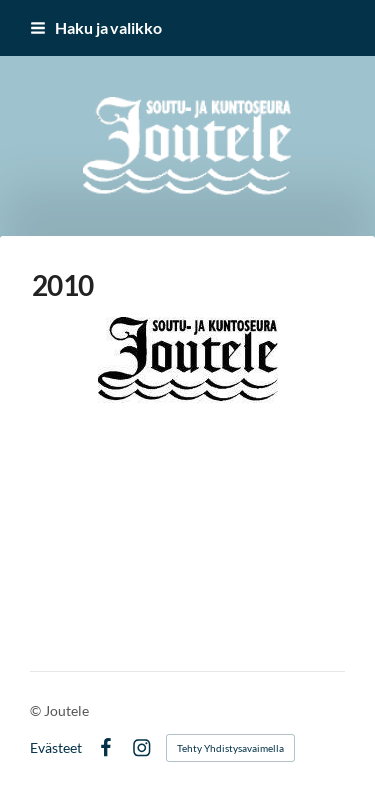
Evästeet (56, 748)
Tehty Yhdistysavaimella (230, 748)
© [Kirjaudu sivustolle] (37, 710)
